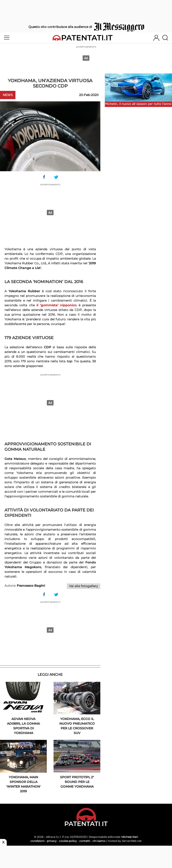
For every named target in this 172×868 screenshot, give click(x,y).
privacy (52, 841)
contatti (85, 841)
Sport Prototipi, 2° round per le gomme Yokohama (77, 782)
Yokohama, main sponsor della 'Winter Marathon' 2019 (23, 784)
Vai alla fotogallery (84, 586)
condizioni (37, 841)
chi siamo (99, 841)
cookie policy (68, 841)
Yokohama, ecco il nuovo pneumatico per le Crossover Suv (77, 726)
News (8, 95)
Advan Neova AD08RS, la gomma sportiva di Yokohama (23, 726)
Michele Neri (130, 837)
